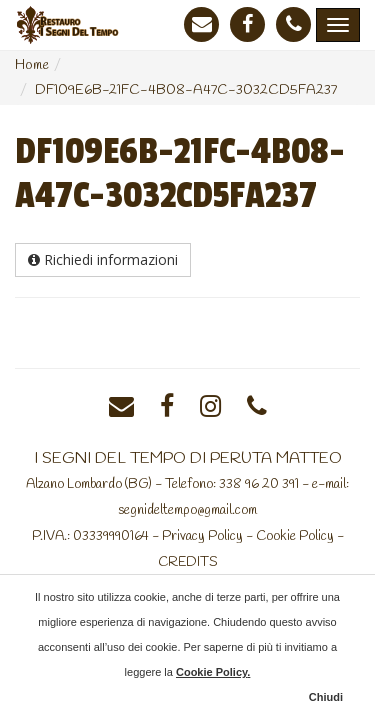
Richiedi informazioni (103, 259)
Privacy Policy (202, 536)
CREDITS (188, 562)
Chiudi (326, 697)
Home (32, 65)
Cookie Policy (295, 536)
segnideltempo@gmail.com (187, 510)
